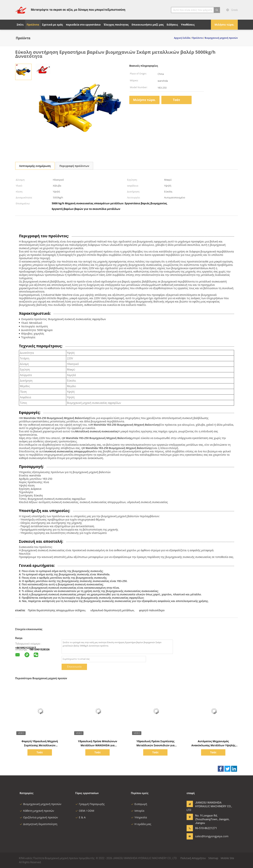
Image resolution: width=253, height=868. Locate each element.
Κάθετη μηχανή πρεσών (37, 811)
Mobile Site (227, 858)
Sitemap (213, 858)
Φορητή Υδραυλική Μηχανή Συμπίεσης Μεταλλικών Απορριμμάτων (40, 745)
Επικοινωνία (74, 667)
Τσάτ (176, 100)
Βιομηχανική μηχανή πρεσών (41, 804)
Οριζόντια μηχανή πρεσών (39, 817)
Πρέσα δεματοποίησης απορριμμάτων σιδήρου (57, 610)
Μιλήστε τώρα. (224, 25)
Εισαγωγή (139, 804)
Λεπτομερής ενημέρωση (35, 166)
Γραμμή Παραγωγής (90, 804)
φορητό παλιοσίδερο (152, 610)
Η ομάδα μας (141, 824)
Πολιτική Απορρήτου (193, 858)
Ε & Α (80, 817)
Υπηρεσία (139, 817)
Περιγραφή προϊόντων (74, 166)
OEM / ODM (85, 811)
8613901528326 (40, 649)
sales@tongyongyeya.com (207, 836)
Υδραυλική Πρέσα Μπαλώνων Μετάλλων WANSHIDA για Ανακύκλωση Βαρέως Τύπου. (98, 745)
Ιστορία (138, 811)
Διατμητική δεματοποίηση (38, 824)
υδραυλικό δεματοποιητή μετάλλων (112, 610)
